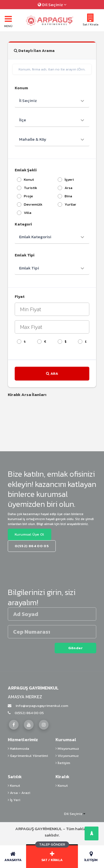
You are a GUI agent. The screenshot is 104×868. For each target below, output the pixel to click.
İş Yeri (14, 800)
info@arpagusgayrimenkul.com (38, 706)
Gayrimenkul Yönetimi (28, 756)
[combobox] (52, 101)
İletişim (63, 763)
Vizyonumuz (67, 756)
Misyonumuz (67, 748)
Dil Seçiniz (52, 5)
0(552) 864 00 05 (26, 713)
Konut (14, 786)
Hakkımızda (18, 748)
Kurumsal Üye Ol (30, 534)
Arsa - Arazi (19, 793)
